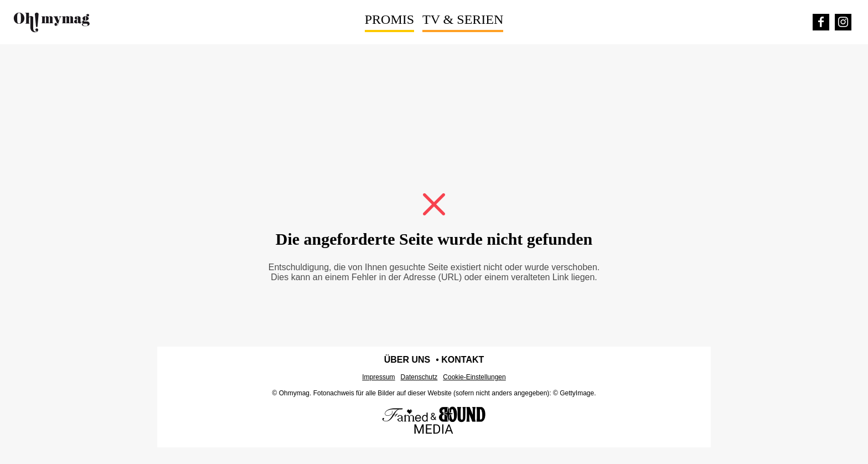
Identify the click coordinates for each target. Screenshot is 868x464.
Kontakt (463, 360)
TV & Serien (463, 19)
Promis (389, 19)
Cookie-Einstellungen (474, 377)
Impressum (378, 377)
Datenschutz (419, 377)
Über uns (407, 360)
